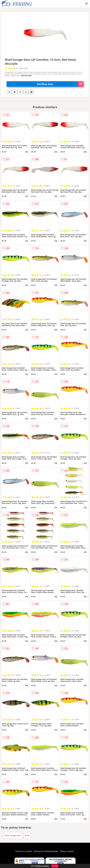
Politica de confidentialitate (46, 851)
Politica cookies (67, 851)
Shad (27, 835)
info (27, 152)
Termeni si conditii (24, 851)
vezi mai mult (26, 76)
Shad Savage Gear (13, 835)
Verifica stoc (60, 84)
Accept (55, 866)
